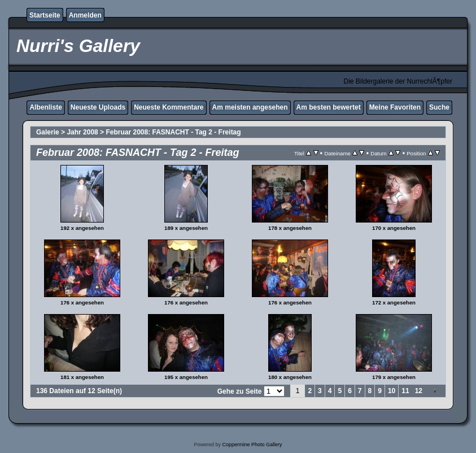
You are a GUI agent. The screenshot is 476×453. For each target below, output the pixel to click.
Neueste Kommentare (169, 107)
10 (392, 391)
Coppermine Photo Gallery (252, 445)
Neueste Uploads (98, 107)
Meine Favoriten (395, 107)
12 (419, 391)
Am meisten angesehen (250, 107)
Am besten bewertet (329, 107)
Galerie (48, 132)
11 (405, 391)
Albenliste (45, 107)
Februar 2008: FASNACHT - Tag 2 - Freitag (173, 132)
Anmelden (85, 15)
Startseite (45, 15)
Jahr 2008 (82, 132)
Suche (439, 107)
